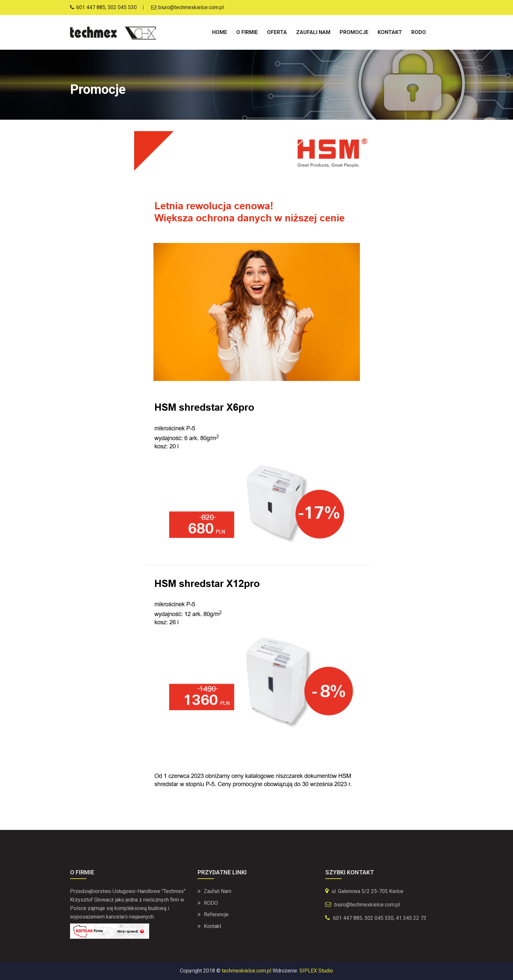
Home (220, 32)
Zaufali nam (313, 32)
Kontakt (390, 32)
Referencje (216, 915)
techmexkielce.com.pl (247, 971)
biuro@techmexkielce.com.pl (367, 905)
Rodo (419, 32)
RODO (211, 903)
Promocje (354, 32)
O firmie (247, 32)
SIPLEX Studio (316, 971)
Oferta (277, 32)
